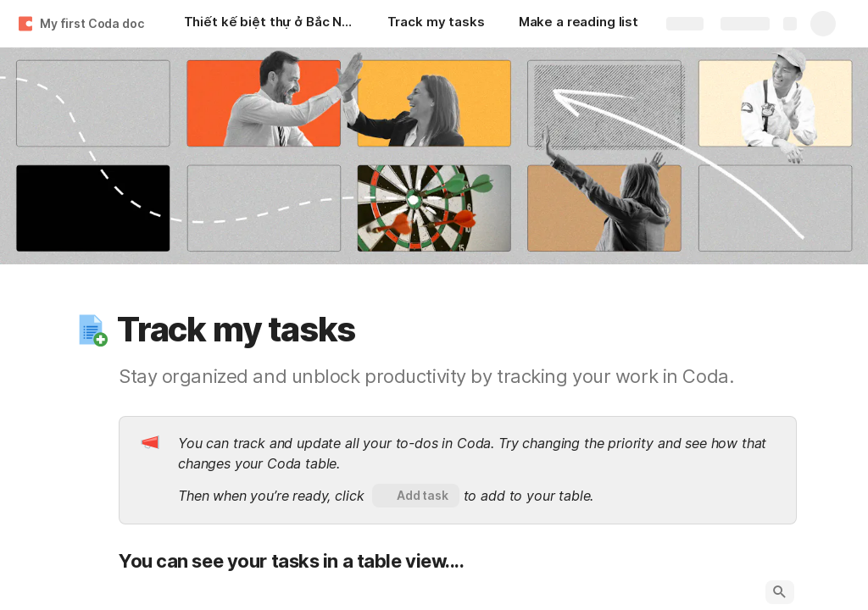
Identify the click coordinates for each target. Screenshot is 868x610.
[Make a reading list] (579, 24)
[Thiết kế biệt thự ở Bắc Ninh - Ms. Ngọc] (269, 24)
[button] (91, 330)
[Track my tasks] (436, 24)
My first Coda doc (92, 23)
